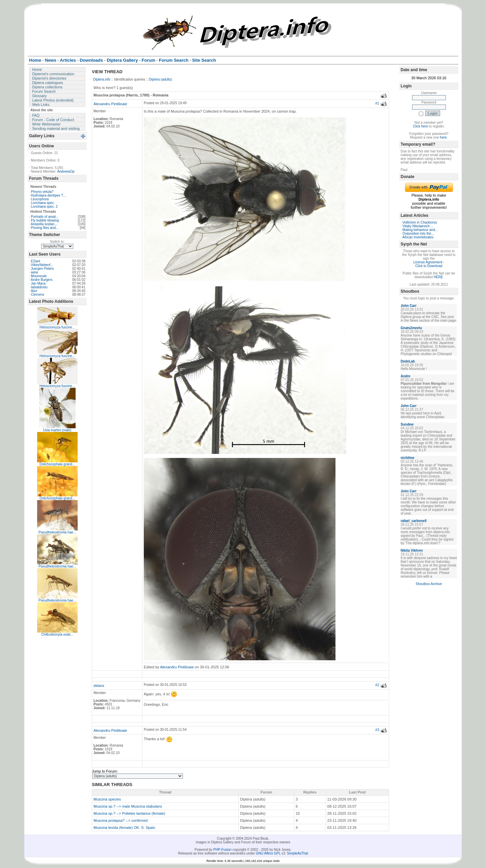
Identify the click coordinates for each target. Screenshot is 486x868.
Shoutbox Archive (429, 584)
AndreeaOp (66, 171)
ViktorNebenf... (42, 265)
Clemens (38, 295)
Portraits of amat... (45, 217)
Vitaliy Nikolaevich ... (418, 226)
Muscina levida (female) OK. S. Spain (124, 828)
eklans (99, 686)
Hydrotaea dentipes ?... (48, 195)
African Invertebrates (418, 237)
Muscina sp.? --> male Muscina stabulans (128, 806)
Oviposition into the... (418, 234)
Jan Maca (38, 283)
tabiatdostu (39, 287)
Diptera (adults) (160, 79)
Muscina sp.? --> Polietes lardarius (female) (129, 813)
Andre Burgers (42, 280)
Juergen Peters (43, 269)
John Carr (409, 306)
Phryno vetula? (42, 192)
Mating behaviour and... (420, 230)
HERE (438, 277)
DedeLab (408, 361)
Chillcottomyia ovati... (57, 634)
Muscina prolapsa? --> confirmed (121, 820)
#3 (377, 730)
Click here (421, 126)
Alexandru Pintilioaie (110, 104)
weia (35, 272)
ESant (36, 261)
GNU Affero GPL (268, 853)
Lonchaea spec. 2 (44, 207)
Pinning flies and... (45, 228)
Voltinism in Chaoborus (420, 222)
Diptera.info (102, 79)
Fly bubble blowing (45, 220)
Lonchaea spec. (43, 203)
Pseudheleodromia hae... (57, 532)
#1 (377, 103)
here (443, 137)
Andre (406, 376)
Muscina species (107, 799)
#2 (377, 685)
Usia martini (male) (57, 430)
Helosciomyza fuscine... (57, 327)
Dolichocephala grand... (57, 464)
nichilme (408, 458)
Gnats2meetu (411, 328)
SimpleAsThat (297, 853)
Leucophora (40, 199)
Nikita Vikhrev (412, 551)
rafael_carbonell (414, 521)
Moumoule (39, 276)
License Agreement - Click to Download (429, 264)
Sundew (407, 424)
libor (34, 291)
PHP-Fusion (222, 850)
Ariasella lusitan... (44, 224)
